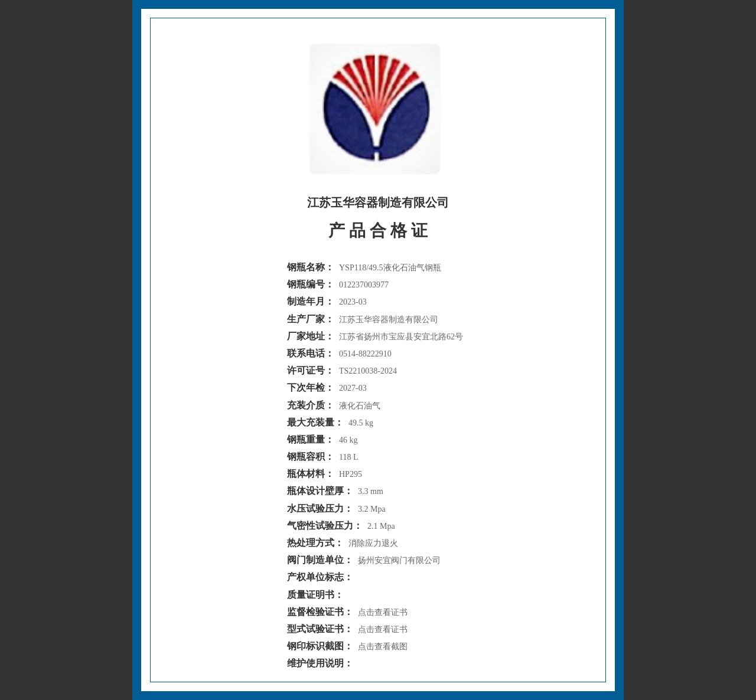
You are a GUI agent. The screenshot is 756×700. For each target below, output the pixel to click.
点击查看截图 (383, 647)
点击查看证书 (383, 612)
